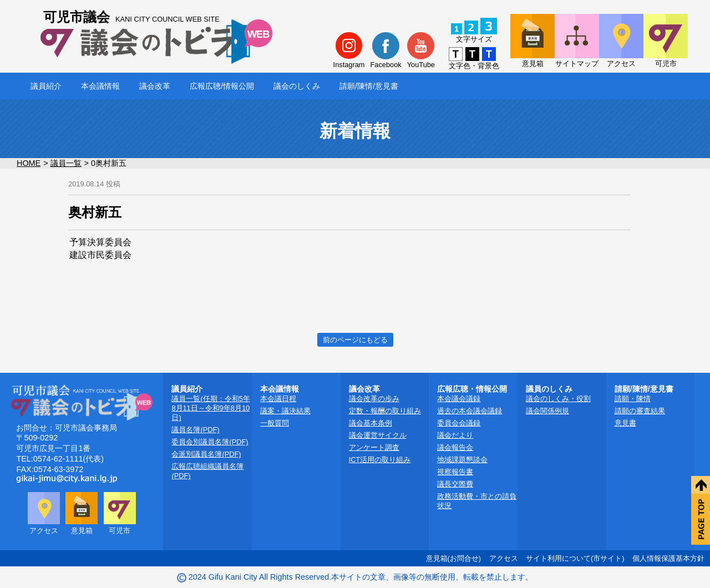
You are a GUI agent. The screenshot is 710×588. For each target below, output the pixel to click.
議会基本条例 (371, 423)
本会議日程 (278, 399)
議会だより (455, 435)
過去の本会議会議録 (470, 411)
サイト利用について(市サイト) (575, 558)
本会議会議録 (459, 399)
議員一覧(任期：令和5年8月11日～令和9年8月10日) (211, 408)
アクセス (504, 558)
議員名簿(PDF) (195, 430)
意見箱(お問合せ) (454, 558)
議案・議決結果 (285, 411)
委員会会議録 (459, 423)
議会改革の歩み (374, 399)
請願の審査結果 (640, 411)
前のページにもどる (355, 340)
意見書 (625, 423)
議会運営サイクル (378, 435)
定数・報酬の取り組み (385, 411)
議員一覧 (66, 163)
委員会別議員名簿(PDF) (210, 442)
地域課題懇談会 (462, 460)
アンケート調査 (374, 447)
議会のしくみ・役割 (558, 399)
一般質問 (275, 423)
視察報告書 (455, 472)
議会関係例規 (547, 411)
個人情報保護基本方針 (668, 558)
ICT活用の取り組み (380, 460)
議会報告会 (455, 447)
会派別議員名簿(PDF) (206, 454)
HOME (29, 163)
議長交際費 (455, 484)
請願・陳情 (633, 399)
